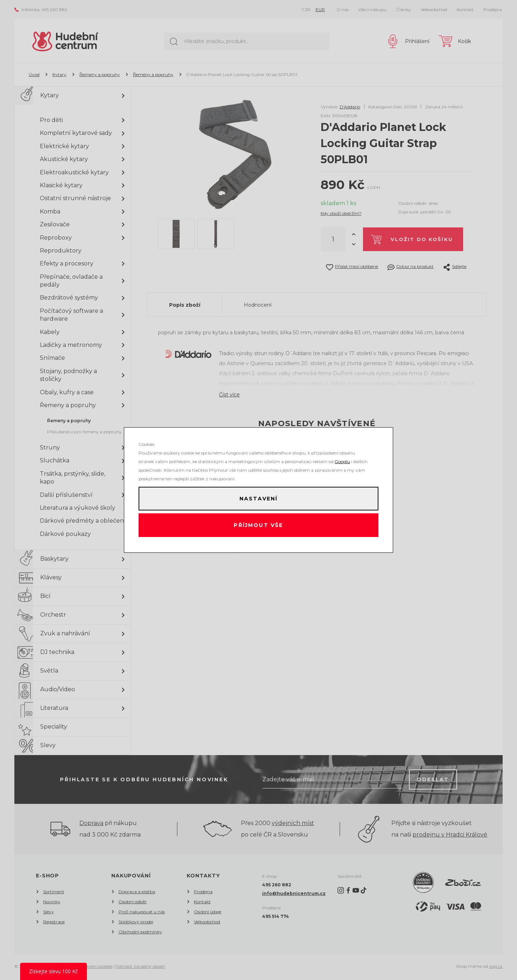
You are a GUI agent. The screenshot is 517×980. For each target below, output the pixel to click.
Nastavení (258, 498)
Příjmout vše (259, 526)
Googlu (342, 459)
